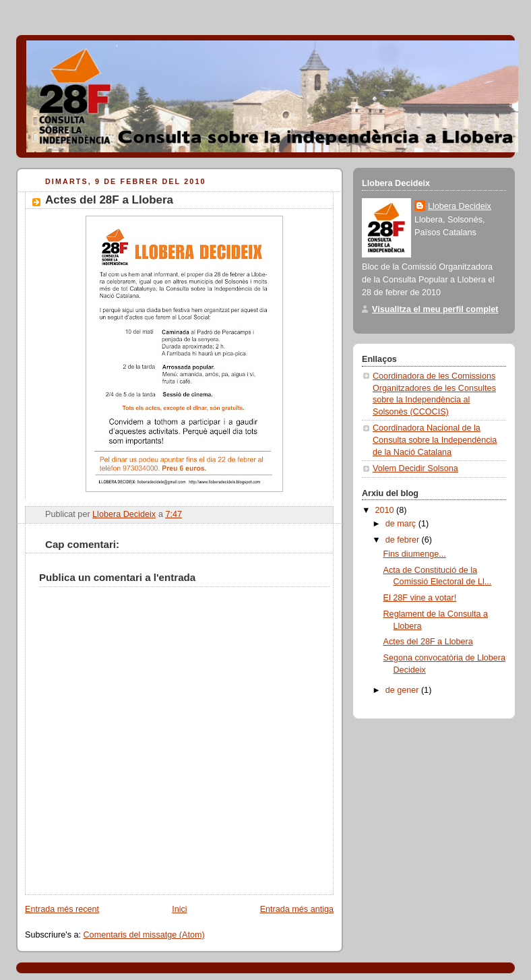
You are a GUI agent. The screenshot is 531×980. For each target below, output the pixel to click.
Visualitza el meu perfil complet (435, 309)
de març (402, 524)
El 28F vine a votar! (420, 598)
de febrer (404, 540)
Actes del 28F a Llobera (428, 642)
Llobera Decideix (460, 206)
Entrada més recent (62, 909)
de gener (403, 690)
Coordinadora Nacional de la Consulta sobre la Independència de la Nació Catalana (435, 440)
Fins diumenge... (415, 554)
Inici (179, 909)
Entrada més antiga (297, 909)
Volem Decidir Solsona (415, 468)
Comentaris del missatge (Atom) (144, 935)
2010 (386, 510)
